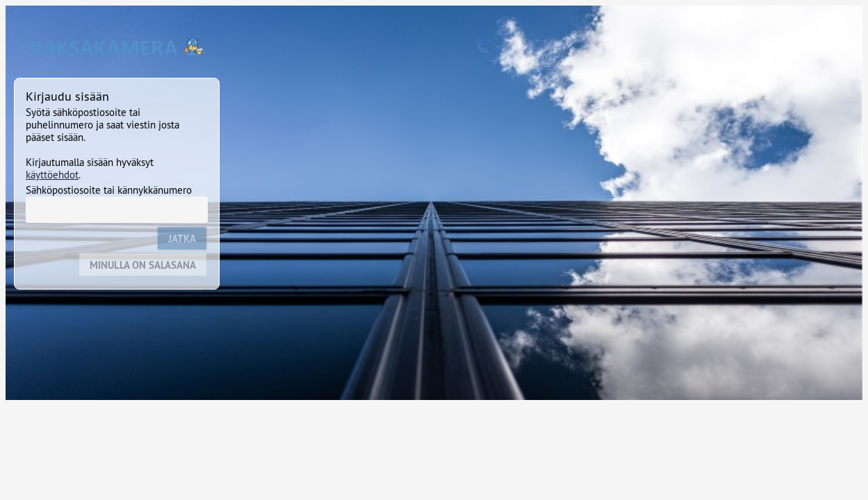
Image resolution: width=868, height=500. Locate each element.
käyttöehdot (52, 175)
